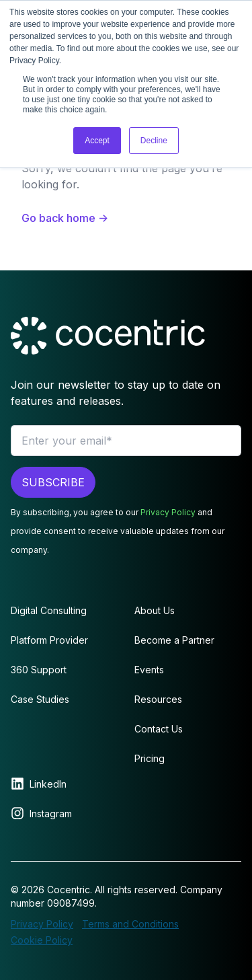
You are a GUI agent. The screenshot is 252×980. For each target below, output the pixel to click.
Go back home (65, 218)
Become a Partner (174, 640)
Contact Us (159, 729)
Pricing (150, 758)
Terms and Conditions (130, 924)
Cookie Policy (42, 940)
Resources (158, 699)
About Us (155, 610)
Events (149, 670)
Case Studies (40, 699)
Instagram (51, 814)
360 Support (39, 670)
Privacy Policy (168, 512)
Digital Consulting (49, 610)
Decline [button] (154, 141)
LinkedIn (48, 784)
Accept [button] (97, 141)
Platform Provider (49, 640)
